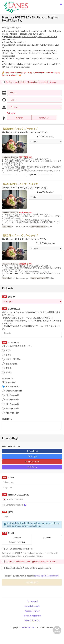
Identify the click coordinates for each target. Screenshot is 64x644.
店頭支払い (42, 118)
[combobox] (5, 499)
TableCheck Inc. (29, 627)
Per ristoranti (32, 601)
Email (8, 512)
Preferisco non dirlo (15, 542)
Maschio (15, 538)
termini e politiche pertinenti (46, 576)
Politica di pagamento (32, 616)
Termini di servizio (32, 606)
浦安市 (7, 350)
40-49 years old (10, 404)
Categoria (11, 113)
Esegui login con (11, 447)
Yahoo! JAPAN (32, 462)
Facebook (32, 451)
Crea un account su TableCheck (17, 549)
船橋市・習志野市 (12, 359)
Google (32, 456)
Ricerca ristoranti (32, 621)
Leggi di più (32, 175)
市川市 (7, 355)
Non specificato (11, 386)
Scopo (8, 297)
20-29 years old (10, 395)
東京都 (7, 368)
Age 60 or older (10, 413)
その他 (7, 372)
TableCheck (32, 467)
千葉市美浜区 (10, 364)
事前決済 (18, 118)
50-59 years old (10, 408)
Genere (9, 533)
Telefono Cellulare (15, 495)
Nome (8, 478)
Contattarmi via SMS (15, 505)
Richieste (7, 419)
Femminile (45, 538)
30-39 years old (10, 400)
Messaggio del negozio (12, 28)
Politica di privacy (32, 611)
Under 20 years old (12, 391)
